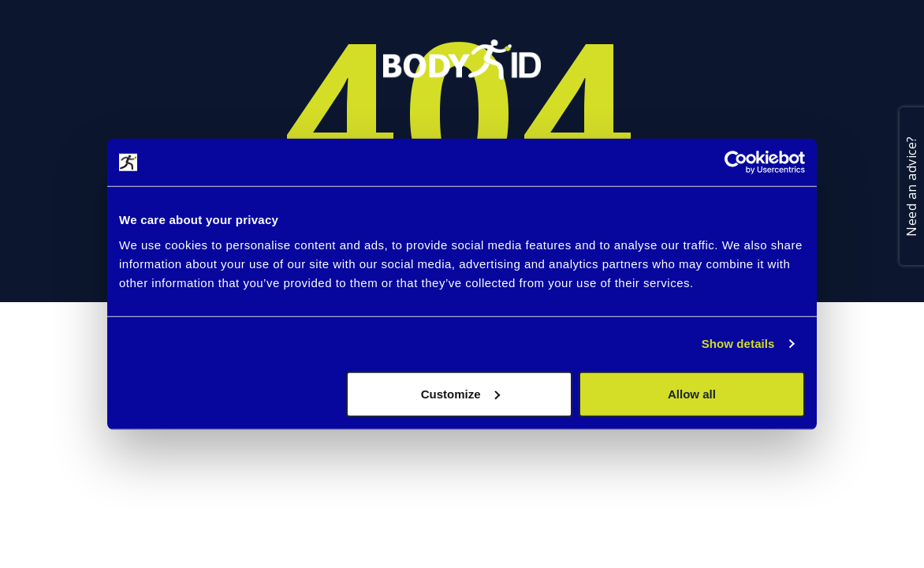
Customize (460, 393)
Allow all (692, 393)
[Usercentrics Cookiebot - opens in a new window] (736, 163)
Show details (738, 344)
